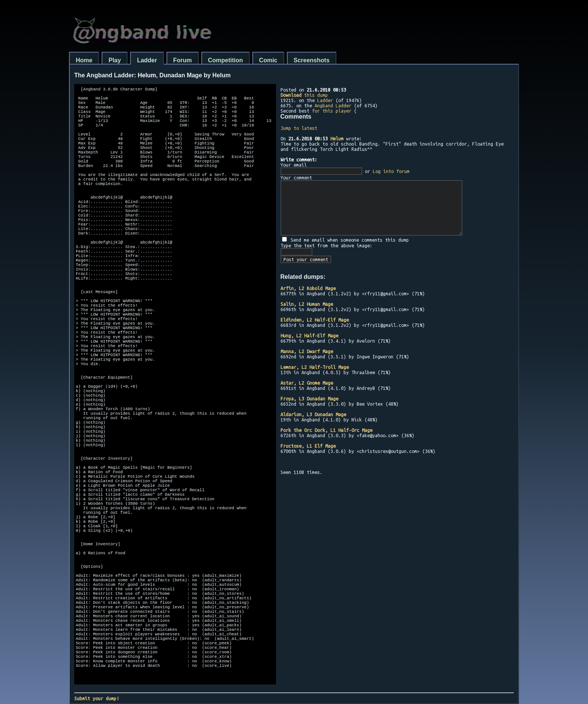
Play (115, 60)
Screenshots (312, 60)
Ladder (147, 60)
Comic (268, 60)
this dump (304, 95)
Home (84, 60)
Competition (226, 60)
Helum (337, 138)
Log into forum (391, 171)
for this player (332, 111)
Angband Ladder (333, 105)
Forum (183, 60)
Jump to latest (299, 128)
